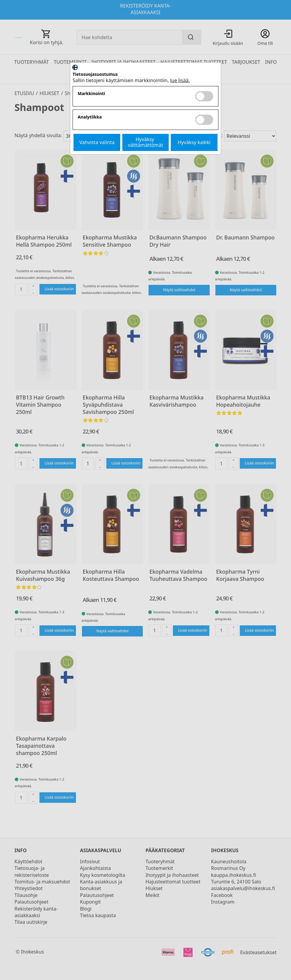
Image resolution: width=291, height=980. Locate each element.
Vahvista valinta (97, 142)
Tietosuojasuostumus (95, 74)
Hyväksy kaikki (194, 142)
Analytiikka (90, 117)
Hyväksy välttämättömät (146, 142)
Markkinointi (91, 94)
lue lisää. (180, 80)
